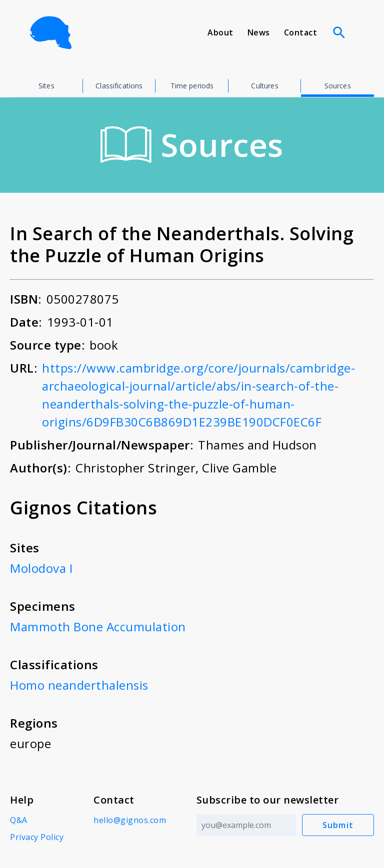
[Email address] (246, 825)
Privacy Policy (37, 837)
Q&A (19, 820)
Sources (338, 86)
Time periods (192, 86)
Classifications (119, 86)
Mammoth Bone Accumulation (98, 627)
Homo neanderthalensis (79, 685)
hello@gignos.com (130, 820)
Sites (46, 86)
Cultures (264, 86)
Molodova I (41, 568)
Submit (338, 825)
